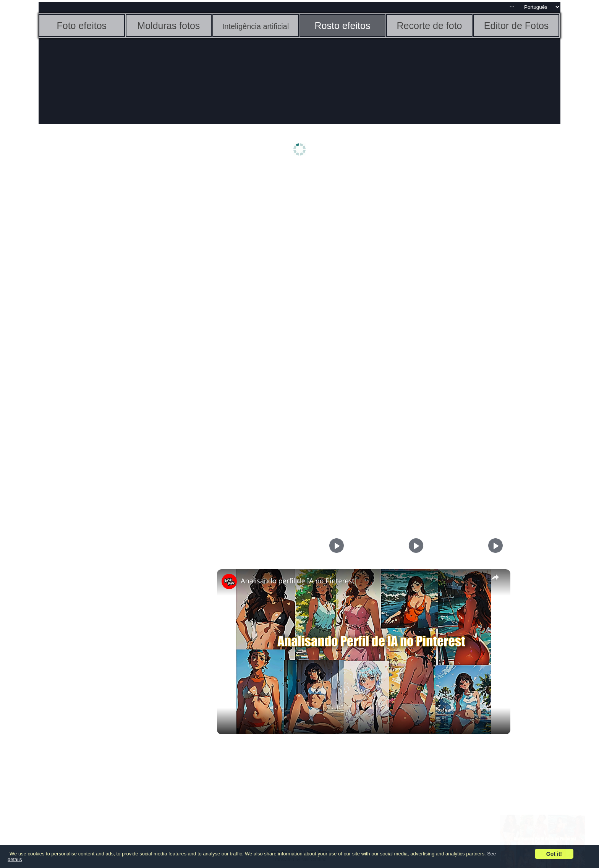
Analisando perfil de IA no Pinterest (298, 581)
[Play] (414, 546)
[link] (229, 581)
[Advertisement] (98, 289)
